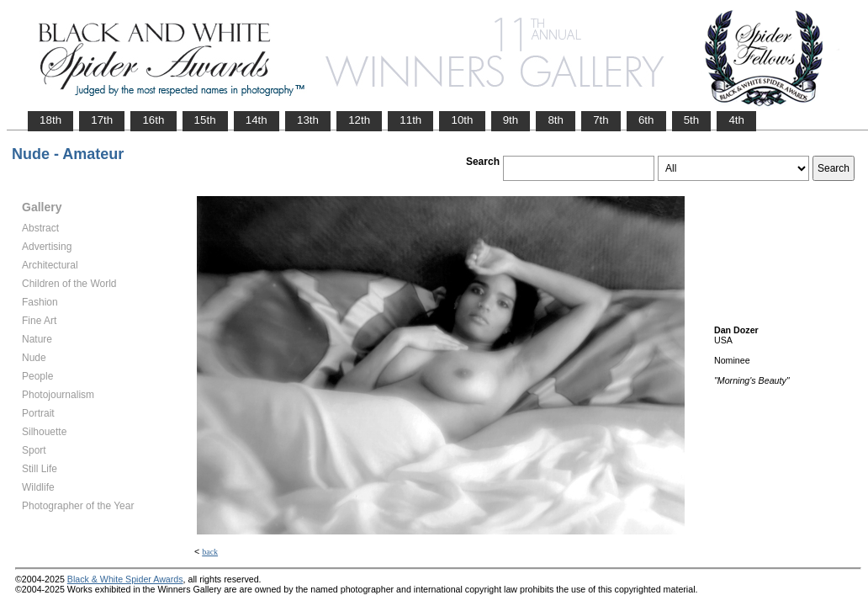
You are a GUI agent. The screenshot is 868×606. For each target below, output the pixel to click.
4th (736, 120)
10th (462, 120)
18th (50, 120)
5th (692, 120)
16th (153, 120)
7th (601, 120)
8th (556, 120)
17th (102, 120)
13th (308, 120)
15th (205, 120)
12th (359, 120)
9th (511, 120)
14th (257, 120)
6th (646, 120)
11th (410, 120)
